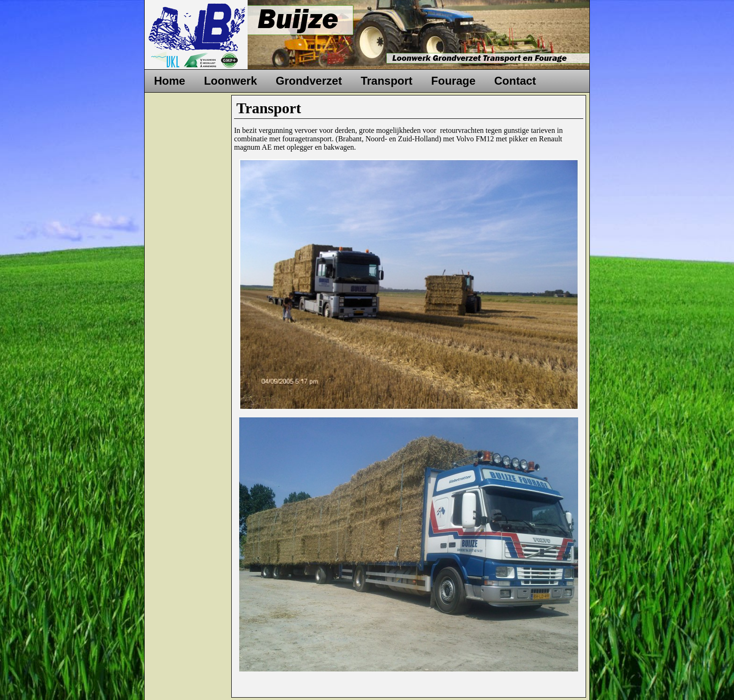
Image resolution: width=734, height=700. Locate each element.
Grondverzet (309, 81)
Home (170, 81)
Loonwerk (231, 81)
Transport (386, 81)
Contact (515, 81)
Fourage (453, 81)
